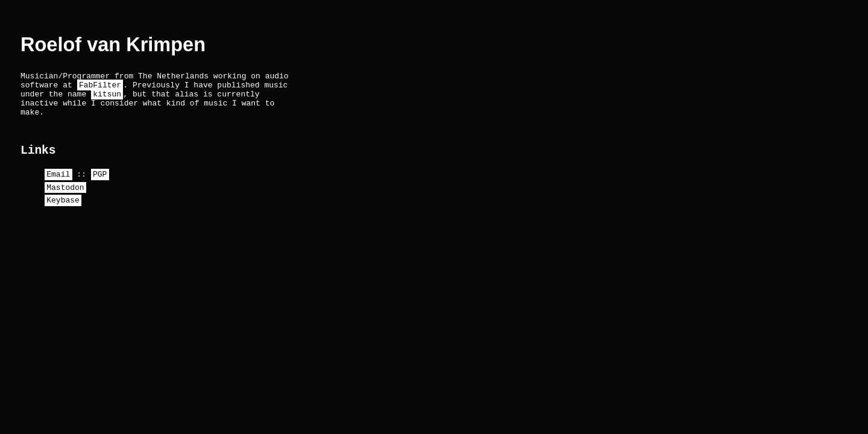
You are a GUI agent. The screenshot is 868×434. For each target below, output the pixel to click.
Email (58, 187)
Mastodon (65, 203)
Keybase (63, 217)
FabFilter (100, 88)
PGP (100, 187)
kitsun (107, 99)
